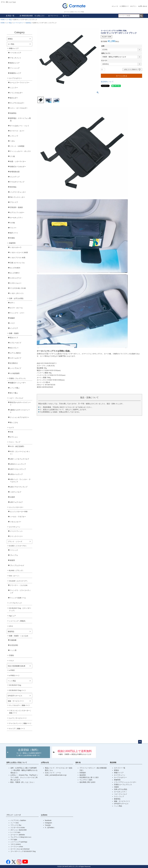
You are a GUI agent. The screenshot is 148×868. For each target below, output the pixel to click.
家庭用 (12, 560)
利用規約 (83, 773)
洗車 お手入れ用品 (121, 789)
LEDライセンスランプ (18, 469)
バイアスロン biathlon (18, 820)
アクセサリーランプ (17, 182)
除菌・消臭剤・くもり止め (19, 636)
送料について (106, 53)
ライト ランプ (119, 796)
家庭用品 (11, 631)
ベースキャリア (16, 53)
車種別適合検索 (26, 16)
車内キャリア (15, 63)
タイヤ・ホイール (16, 308)
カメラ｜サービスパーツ (18, 718)
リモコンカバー (16, 522)
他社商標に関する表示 (87, 782)
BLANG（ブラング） (17, 571)
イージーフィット (16, 531)
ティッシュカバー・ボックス (20, 151)
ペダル (12, 141)
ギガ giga (14, 839)
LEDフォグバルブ (16, 502)
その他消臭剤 (15, 373)
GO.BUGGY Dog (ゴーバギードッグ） (20, 609)
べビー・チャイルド (16, 398)
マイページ (53, 16)
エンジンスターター (16, 507)
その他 (12, 223)
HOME (3, 20)
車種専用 (12, 243)
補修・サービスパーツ (16, 701)
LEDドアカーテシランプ (19, 487)
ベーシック (14, 550)
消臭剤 (116, 787)
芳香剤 (12, 238)
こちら (31, 782)
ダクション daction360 (19, 830)
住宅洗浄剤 (14, 645)
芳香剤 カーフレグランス (123, 785)
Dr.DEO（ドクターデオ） (18, 546)
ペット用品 (12, 681)
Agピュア (12, 616)
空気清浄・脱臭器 (16, 207)
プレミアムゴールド (17, 565)
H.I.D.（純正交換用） (18, 446)
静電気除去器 (15, 172)
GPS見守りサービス (15, 696)
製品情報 (113, 762)
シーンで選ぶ (15, 388)
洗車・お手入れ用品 (16, 298)
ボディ (12, 303)
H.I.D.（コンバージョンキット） (20, 453)
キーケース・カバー (17, 131)
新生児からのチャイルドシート (20, 404)
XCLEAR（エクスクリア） (19, 581)
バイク (12, 323)
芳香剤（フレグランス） (18, 378)
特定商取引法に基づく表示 (89, 777)
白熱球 (12, 497)
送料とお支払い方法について (17, 762)
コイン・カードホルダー (19, 108)
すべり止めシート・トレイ (20, 126)
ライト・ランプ (15, 442)
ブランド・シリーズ (15, 541)
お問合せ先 (45, 762)
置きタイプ (14, 338)
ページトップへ (140, 742)
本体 (12, 432)
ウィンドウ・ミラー (17, 313)
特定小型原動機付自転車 (17, 666)
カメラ (11, 428)
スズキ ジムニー (16, 283)
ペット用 (13, 650)
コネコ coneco (16, 844)
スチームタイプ (16, 358)
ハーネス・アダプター (18, 517)
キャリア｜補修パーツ (17, 729)
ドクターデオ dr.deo (18, 828)
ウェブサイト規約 (86, 780)
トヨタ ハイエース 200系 (19, 252)
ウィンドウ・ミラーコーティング (20, 592)
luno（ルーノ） (15, 576)
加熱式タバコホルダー (18, 167)
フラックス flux (16, 825)
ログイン (134, 6)
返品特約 (83, 775)
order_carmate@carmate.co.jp (56, 775)
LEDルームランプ (16, 474)
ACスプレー (14, 348)
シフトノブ (14, 136)
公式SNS (44, 815)
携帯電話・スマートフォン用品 (20, 119)
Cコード (105, 61)
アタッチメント (16, 58)
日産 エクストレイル (17, 263)
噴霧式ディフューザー (18, 383)
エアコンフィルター (17, 212)
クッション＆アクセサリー (20, 417)
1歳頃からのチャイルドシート (20, 411)
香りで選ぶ (14, 393)
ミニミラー (14, 88)
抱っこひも (14, 422)
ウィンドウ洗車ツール (18, 598)
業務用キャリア (16, 73)
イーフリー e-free (17, 847)
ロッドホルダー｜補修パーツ (19, 705)
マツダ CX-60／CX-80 (18, 288)
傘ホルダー (14, 98)
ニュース (115, 6)
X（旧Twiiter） (50, 828)
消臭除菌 (13, 640)
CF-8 (11, 626)
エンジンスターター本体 (19, 512)
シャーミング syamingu (19, 842)
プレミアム (14, 555)
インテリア (14, 328)
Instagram (49, 823)
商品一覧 (10, 16)
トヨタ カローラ (16, 247)
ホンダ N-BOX (15, 268)
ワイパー (13, 228)
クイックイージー (16, 536)
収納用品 (28, 23)
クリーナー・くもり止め (19, 585)
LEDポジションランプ (18, 464)
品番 (103, 46)
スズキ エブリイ (16, 278)
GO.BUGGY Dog (15, 685)
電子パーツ (14, 233)
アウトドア (14, 202)
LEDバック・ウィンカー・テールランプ (20, 481)
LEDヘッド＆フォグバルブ (19, 459)
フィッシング (15, 68)
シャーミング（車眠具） (18, 621)
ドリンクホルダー (16, 93)
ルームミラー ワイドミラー (20, 83)
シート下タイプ (16, 368)
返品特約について (107, 82)
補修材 (12, 318)
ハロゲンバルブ (16, 492)
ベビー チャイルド (121, 794)
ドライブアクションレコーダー (125, 782)
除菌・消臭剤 (14, 333)
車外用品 (13, 187)
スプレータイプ (16, 343)
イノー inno (15, 823)
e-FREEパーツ (14, 675)
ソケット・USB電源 (17, 146)
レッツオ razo (15, 832)
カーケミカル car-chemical (20, 849)
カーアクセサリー (19, 23)
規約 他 (78, 762)
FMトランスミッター (17, 197)
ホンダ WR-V (15, 273)
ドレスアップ (15, 177)
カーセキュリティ (16, 218)
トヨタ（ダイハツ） (17, 293)
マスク (11, 661)
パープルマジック (15, 603)
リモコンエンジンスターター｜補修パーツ (20, 712)
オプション (14, 437)
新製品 (10, 39)
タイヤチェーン (15, 527)
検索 (141, 16)
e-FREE (12, 670)
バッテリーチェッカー (18, 192)
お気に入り (40, 16)
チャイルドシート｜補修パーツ (20, 723)
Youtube (48, 825)
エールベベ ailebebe (18, 835)
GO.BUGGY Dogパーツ (17, 690)
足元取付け (14, 363)
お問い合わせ (143, 6)
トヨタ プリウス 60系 (18, 258)
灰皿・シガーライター (18, 161)
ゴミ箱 (12, 156)
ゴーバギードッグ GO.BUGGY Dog (23, 851)
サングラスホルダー (17, 103)
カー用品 (9, 20)
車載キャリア (14, 48)
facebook (48, 820)
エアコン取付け (16, 353)
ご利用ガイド (125, 6)
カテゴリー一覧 (120, 768)
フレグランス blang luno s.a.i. (21, 837)
